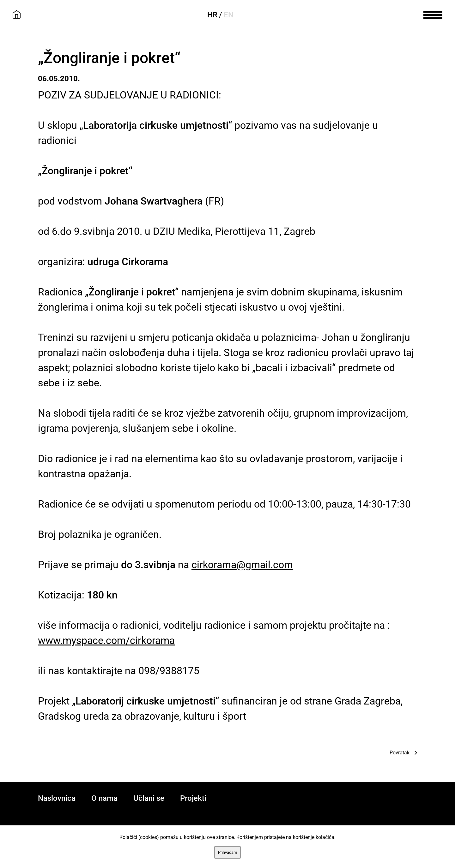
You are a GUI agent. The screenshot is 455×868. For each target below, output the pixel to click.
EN (229, 15)
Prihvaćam (227, 852)
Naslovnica (57, 798)
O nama (104, 798)
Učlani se (149, 798)
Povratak (400, 753)
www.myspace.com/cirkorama (106, 640)
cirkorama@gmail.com (242, 565)
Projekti (193, 798)
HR (212, 15)
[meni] (433, 14)
